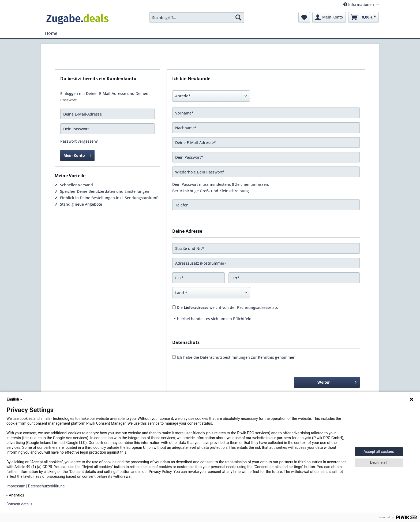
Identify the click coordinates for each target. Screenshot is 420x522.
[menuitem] (197, 17)
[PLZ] (198, 278)
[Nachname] (266, 128)
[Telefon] (266, 205)
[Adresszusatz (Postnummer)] (266, 263)
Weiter (337, 381)
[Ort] (294, 278)
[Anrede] (211, 96)
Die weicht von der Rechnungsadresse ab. (227, 307)
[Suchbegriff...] (197, 17)
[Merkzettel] (304, 17)
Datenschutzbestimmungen (225, 357)
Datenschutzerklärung (46, 486)
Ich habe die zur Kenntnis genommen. (237, 357)
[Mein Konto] (329, 17)
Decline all (379, 462)
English (15, 399)
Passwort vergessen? (79, 141)
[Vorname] (266, 113)
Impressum (16, 486)
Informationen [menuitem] (359, 4)
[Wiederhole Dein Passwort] (266, 172)
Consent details (19, 504)
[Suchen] (238, 17)
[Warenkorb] (363, 17)
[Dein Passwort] (266, 157)
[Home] (51, 33)
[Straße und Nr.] (266, 248)
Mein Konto (77, 155)
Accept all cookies (379, 451)
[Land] (211, 293)
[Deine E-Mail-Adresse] (266, 142)
